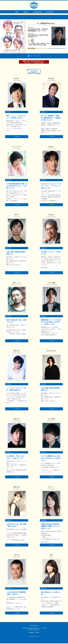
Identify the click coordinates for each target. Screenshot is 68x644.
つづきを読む (17, 137)
